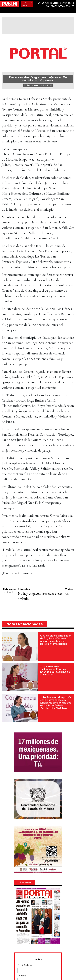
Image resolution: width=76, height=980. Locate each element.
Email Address (26, 965)
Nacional (8, 593)
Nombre (22, 976)
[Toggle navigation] (3, 10)
